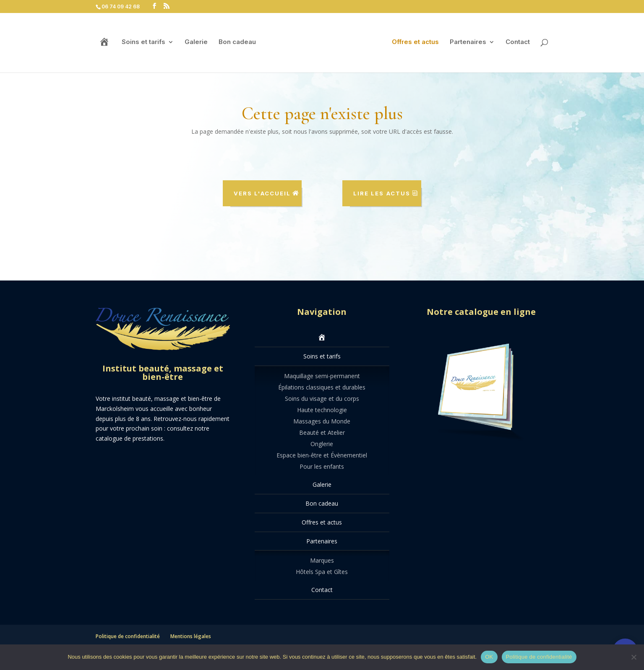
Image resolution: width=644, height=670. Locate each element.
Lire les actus (382, 193)
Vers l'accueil (262, 193)
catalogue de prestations (129, 438)
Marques (322, 560)
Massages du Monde (322, 421)
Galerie (196, 42)
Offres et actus (415, 42)
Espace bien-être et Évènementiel (322, 455)
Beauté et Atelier (322, 432)
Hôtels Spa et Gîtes (322, 572)
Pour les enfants (322, 466)
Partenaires (468, 42)
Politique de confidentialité (128, 636)
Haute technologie (322, 410)
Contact (518, 42)
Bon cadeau (237, 42)
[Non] (634, 657)
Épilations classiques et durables (322, 387)
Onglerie (322, 444)
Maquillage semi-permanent (322, 376)
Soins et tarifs (143, 42)
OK (489, 657)
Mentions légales (191, 636)
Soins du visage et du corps (322, 399)
